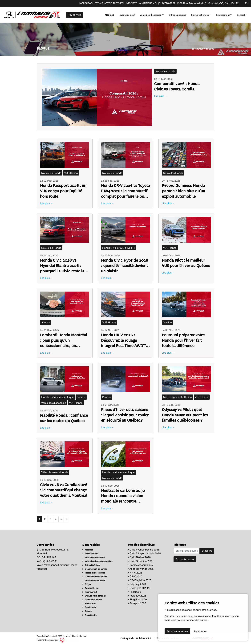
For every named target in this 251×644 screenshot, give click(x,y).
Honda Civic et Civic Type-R (118, 246)
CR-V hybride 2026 (140, 579)
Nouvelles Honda (165, 70)
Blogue (87, 583)
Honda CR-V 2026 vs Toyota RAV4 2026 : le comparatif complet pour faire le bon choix (125, 189)
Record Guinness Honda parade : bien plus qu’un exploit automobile (183, 189)
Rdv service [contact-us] (74, 14)
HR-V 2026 (135, 571)
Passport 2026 (137, 602)
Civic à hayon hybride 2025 (144, 552)
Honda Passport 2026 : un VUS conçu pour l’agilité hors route (63, 189)
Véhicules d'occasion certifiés (97, 560)
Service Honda (90, 587)
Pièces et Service (200, 14)
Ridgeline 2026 (137, 598)
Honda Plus (89, 602)
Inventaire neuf (126, 14)
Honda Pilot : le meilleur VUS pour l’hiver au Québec (186, 261)
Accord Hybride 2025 (141, 567)
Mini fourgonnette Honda (177, 396)
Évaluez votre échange (94, 594)
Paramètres (200, 631)
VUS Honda (71, 172)
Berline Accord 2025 (140, 563)
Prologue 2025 (137, 594)
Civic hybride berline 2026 (144, 548)
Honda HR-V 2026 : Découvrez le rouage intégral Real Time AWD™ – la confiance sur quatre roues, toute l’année (125, 339)
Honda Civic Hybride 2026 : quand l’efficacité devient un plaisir (124, 264)
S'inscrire (207, 549)
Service (46, 321)
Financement (223, 14)
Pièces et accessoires (94, 571)
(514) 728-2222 (165, 3)
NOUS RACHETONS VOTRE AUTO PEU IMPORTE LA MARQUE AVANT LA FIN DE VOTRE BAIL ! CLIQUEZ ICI (147, 3)
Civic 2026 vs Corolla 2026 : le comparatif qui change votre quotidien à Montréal (64, 489)
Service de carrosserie (94, 579)
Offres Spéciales (176, 14)
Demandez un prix (92, 598)
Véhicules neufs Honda (55, 471)
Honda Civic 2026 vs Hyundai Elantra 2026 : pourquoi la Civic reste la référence (62, 264)
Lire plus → (161, 95)
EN (247, 3)
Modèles (108, 14)
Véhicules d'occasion (151, 14)
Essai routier (89, 606)
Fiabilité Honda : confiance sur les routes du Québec (64, 416)
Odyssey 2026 (137, 583)
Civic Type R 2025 (139, 586)
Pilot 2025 (134, 590)
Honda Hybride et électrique (57, 396)
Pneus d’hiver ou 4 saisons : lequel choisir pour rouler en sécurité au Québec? (125, 413)
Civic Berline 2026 (139, 556)
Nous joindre (89, 614)
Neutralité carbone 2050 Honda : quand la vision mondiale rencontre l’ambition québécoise (123, 494)
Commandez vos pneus (94, 575)
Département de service (95, 568)
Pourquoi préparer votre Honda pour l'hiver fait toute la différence (183, 339)
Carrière (87, 610)
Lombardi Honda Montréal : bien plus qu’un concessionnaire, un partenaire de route (63, 339)
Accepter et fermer (177, 631)
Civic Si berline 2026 (141, 560)
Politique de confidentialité (136, 637)
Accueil (198, 47)
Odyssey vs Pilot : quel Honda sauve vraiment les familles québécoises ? (185, 413)
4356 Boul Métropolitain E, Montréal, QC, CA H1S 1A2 (208, 3)
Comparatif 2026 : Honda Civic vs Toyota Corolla (177, 85)
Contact (241, 14)
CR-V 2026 (135, 575)
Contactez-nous (185, 558)
